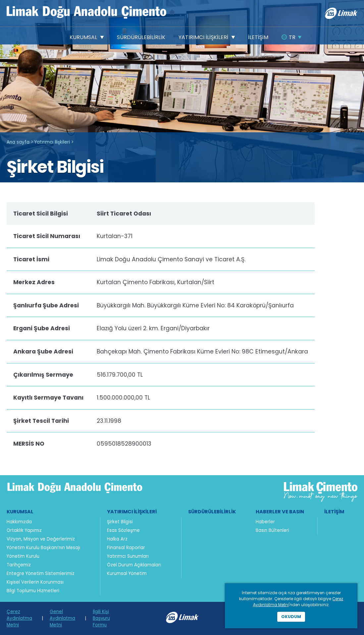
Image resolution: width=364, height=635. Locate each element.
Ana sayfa (18, 142)
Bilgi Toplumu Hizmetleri (33, 591)
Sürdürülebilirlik (212, 512)
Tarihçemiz (19, 565)
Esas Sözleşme (123, 530)
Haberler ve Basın (280, 512)
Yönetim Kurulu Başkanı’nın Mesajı (43, 548)
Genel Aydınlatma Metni (62, 618)
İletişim (334, 512)
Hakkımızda (19, 522)
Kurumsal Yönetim (127, 573)
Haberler (265, 522)
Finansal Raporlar (126, 548)
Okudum (291, 617)
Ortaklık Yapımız (24, 530)
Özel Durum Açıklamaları (134, 565)
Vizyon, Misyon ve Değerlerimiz (41, 539)
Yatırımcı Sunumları (128, 556)
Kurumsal (20, 512)
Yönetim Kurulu (23, 556)
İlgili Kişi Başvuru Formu (101, 618)
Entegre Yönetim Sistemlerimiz (41, 573)
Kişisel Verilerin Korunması (35, 582)
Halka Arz (117, 539)
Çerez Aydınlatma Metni (19, 618)
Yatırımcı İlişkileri (52, 142)
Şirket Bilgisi (120, 522)
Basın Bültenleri (272, 530)
